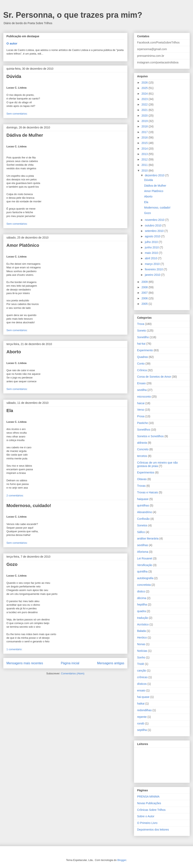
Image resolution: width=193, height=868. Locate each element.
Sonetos (142, 525)
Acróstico (143, 624)
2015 (145, 143)
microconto (144, 397)
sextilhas (143, 545)
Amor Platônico (23, 245)
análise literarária (148, 538)
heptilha (142, 604)
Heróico (142, 638)
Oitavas (142, 479)
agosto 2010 (153, 236)
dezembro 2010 (155, 175)
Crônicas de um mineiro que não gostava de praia (157, 464)
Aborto (14, 352)
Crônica (142, 370)
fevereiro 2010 (154, 269)
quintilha (142, 571)
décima (142, 598)
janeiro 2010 (153, 275)
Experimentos (146, 472)
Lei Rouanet (145, 558)
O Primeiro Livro (147, 823)
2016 (145, 137)
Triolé (141, 664)
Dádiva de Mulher (25, 135)
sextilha (142, 390)
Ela (10, 411)
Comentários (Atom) (73, 673)
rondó (141, 723)
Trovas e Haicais (148, 492)
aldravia (142, 443)
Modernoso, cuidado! (29, 506)
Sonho (141, 657)
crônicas (142, 677)
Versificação (145, 565)
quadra (142, 611)
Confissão (143, 519)
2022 (145, 104)
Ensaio (141, 383)
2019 (145, 121)
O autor (12, 43)
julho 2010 (152, 242)
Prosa (141, 416)
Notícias (142, 651)
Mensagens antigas (111, 663)
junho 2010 (152, 247)
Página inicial (70, 663)
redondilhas (144, 710)
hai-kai (141, 344)
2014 (145, 149)
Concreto (143, 449)
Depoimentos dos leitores (153, 830)
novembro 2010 (155, 220)
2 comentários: (15, 495)
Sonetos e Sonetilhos (150, 436)
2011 (145, 165)
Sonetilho (143, 337)
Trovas (141, 486)
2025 (145, 88)
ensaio (141, 690)
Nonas (141, 644)
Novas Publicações (149, 803)
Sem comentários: (17, 114)
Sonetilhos (144, 430)
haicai (141, 403)
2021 (145, 110)
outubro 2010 (153, 225)
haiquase (143, 499)
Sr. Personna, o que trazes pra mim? (73, 15)
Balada (142, 631)
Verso (141, 410)
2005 (145, 304)
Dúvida (14, 76)
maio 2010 (152, 253)
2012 (145, 159)
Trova (141, 324)
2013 (145, 154)
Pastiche (143, 423)
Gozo (12, 564)
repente (142, 717)
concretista (144, 585)
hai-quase (143, 697)
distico (141, 591)
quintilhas (143, 505)
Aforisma (143, 552)
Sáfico (141, 532)
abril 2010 (151, 258)
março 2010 (153, 264)
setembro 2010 (155, 231)
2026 (145, 83)
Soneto (142, 331)
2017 (145, 132)
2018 (145, 126)
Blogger (122, 860)
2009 (145, 282)
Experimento (145, 350)
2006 (145, 298)
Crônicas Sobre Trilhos (151, 810)
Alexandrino (145, 512)
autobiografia (145, 578)
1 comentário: (14, 649)
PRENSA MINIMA (148, 797)
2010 (145, 170)
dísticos (142, 684)
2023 (145, 99)
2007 (145, 293)
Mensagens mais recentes (25, 663)
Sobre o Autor (146, 816)
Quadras (143, 357)
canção (142, 671)
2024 (145, 94)
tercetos (142, 456)
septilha (142, 730)
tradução (143, 618)
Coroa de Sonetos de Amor (154, 377)
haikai (141, 704)
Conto (141, 364)
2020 (145, 116)
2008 (145, 287)
